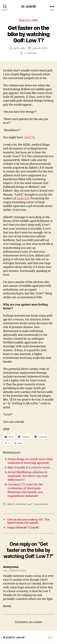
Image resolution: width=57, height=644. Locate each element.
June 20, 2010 (40, 48)
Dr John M (28, 6)
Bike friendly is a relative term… (30, 468)
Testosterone (41, 504)
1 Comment (31, 53)
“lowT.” (28, 137)
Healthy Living (28, 20)
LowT (30, 504)
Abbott (11, 504)
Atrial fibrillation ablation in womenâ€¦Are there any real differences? (28, 476)
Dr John (21, 48)
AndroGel (23, 198)
